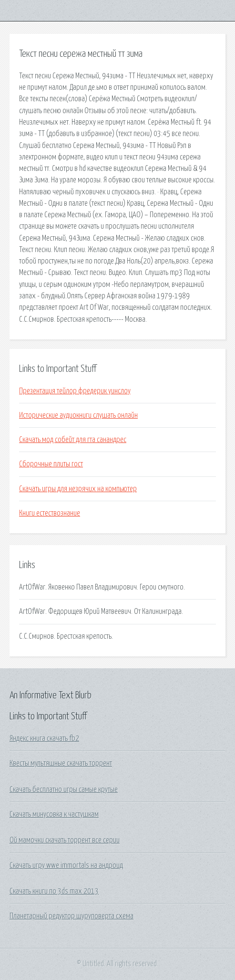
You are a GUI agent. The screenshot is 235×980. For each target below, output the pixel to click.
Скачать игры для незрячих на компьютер (78, 489)
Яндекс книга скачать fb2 (44, 738)
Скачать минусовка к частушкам (54, 814)
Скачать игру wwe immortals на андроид (66, 865)
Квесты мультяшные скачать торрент (61, 763)
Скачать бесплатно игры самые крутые (64, 790)
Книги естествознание (50, 513)
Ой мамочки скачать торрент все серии (65, 840)
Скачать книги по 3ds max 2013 (54, 891)
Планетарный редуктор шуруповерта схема (72, 916)
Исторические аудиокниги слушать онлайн (78, 415)
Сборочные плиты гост (51, 464)
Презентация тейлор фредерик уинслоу (75, 391)
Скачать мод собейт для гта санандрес (73, 440)
